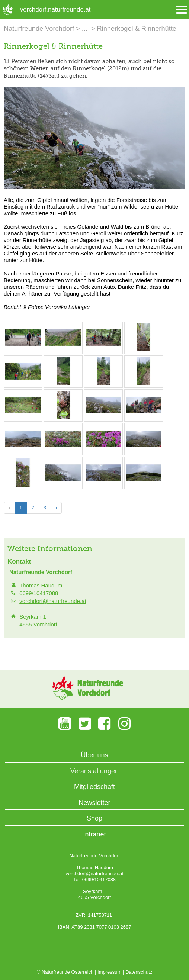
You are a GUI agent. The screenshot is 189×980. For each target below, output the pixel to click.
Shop (94, 818)
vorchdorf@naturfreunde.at (53, 601)
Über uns (94, 755)
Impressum (109, 972)
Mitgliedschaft (94, 787)
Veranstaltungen (94, 771)
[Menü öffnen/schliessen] (182, 10)
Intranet (94, 834)
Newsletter (94, 803)
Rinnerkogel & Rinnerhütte (137, 29)
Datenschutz (139, 972)
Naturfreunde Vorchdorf (39, 29)
